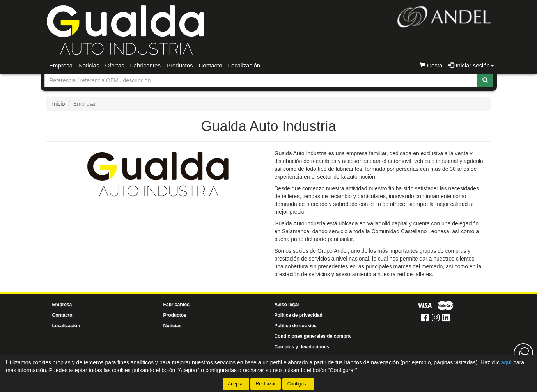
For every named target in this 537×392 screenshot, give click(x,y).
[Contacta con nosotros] (523, 353)
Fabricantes (145, 65)
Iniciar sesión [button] (471, 65)
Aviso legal (287, 305)
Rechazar (265, 384)
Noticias (89, 65)
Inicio (59, 104)
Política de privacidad (299, 315)
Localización (244, 65)
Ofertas (114, 65)
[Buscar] (485, 80)
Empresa (61, 65)
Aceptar (236, 384)
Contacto (211, 65)
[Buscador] (261, 80)
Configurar (298, 384)
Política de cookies (296, 326)
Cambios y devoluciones (302, 347)
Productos (180, 65)
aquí (506, 362)
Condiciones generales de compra (313, 336)
